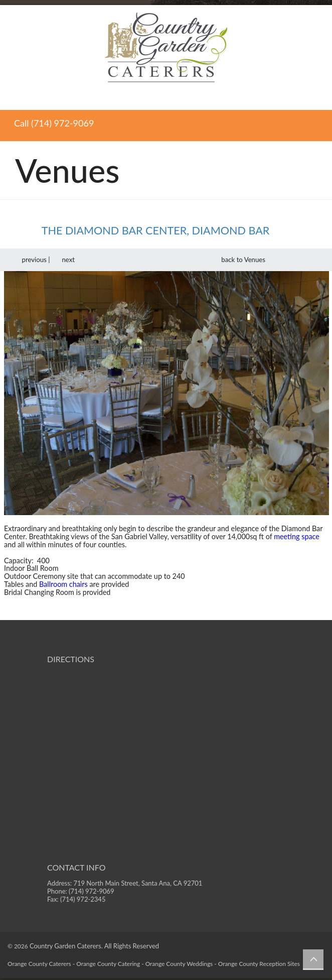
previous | (30, 260)
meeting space (297, 536)
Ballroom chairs (63, 584)
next (73, 260)
